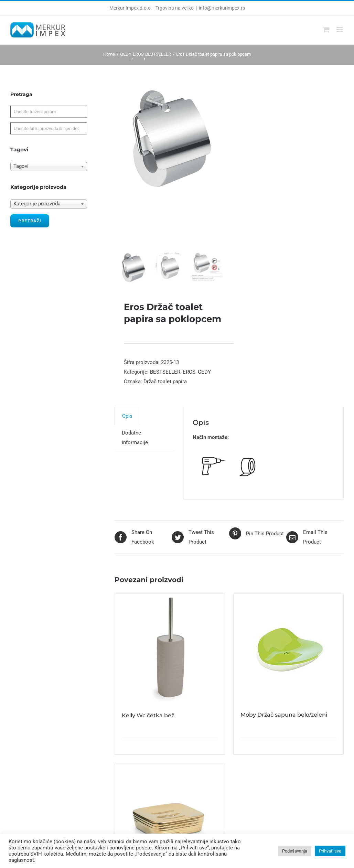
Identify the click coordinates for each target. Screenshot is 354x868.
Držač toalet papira (165, 385)
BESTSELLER (165, 375)
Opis (127, 419)
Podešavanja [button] (295, 851)
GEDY (204, 375)
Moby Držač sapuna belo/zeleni (284, 718)
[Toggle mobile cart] (326, 29)
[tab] (127, 419)
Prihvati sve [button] (330, 851)
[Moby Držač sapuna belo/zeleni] (288, 652)
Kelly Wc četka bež (148, 719)
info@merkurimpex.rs (222, 8)
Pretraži (30, 221)
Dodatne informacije (135, 441)
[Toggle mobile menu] (340, 29)
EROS (189, 375)
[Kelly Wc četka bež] (170, 652)
